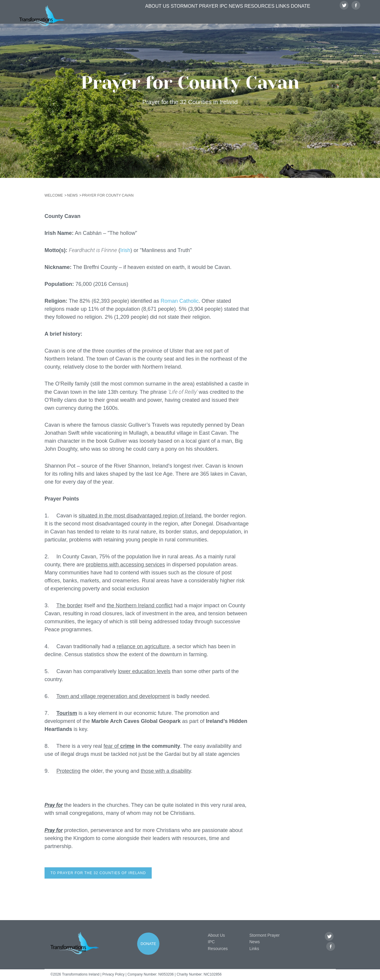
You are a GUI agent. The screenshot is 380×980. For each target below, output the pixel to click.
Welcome (54, 195)
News (225, 17)
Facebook (356, 17)
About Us (136, 17)
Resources (252, 17)
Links (280, 17)
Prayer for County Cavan (108, 195)
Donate (302, 17)
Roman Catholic (180, 301)
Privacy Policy (114, 974)
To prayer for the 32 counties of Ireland (98, 873)
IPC (207, 17)
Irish (125, 250)
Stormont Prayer (175, 17)
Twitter (344, 17)
